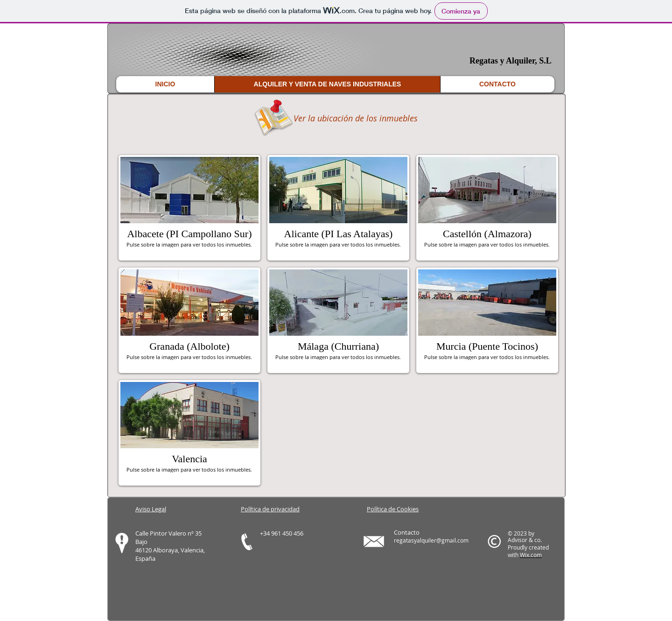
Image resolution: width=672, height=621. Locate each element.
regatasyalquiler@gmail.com (431, 540)
